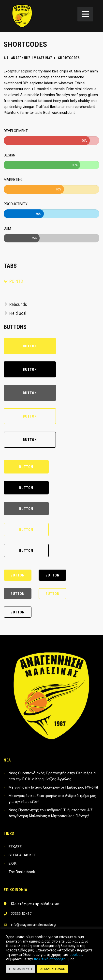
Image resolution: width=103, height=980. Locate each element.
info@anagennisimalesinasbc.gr (34, 925)
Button (30, 346)
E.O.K (13, 863)
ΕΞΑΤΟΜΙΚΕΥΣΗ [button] (21, 969)
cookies (76, 955)
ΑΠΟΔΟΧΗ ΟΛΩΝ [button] (53, 969)
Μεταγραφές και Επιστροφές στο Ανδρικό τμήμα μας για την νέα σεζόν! (52, 799)
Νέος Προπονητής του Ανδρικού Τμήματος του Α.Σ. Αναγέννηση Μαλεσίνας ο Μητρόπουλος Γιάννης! (51, 813)
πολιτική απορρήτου (51, 959)
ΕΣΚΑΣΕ (15, 847)
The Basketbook (22, 872)
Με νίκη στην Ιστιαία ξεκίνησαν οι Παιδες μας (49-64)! (53, 787)
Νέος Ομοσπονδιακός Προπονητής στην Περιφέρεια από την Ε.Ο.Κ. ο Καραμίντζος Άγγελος (52, 776)
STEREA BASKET (22, 855)
